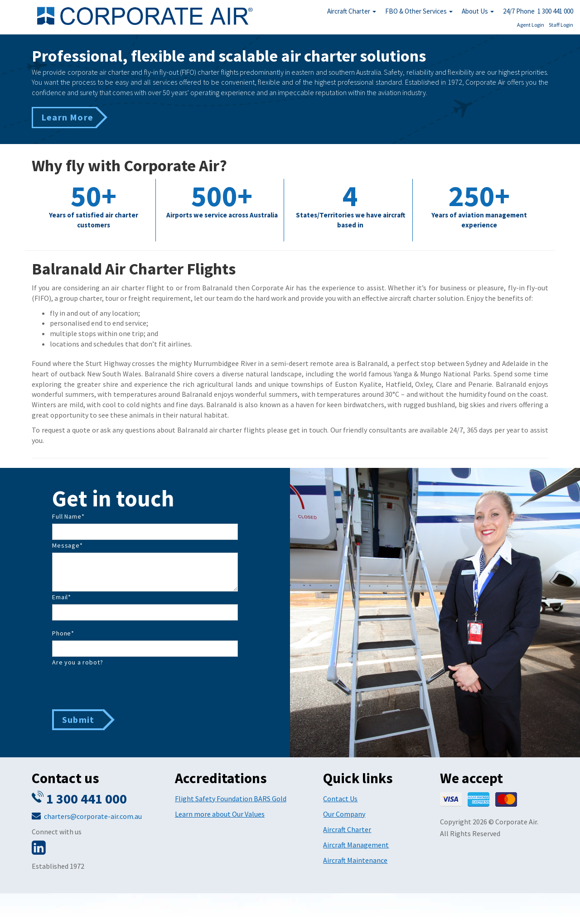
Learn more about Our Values (220, 814)
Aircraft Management (356, 845)
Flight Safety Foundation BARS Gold (231, 799)
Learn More (67, 117)
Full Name (68, 516)
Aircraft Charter (352, 11)
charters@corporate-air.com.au (93, 816)
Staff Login (561, 25)
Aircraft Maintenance (355, 860)
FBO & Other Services (419, 11)
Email (62, 597)
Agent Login (531, 25)
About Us (478, 11)
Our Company (344, 814)
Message (68, 545)
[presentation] (121, 687)
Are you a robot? (77, 662)
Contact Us (340, 799)
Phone (63, 633)
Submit (78, 719)
